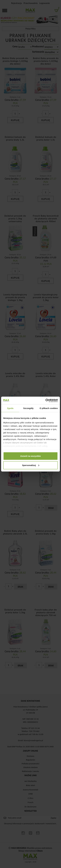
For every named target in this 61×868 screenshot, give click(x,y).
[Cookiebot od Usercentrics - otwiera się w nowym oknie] (45, 400)
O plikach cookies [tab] (49, 408)
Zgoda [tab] (10, 408)
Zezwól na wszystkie (30, 456)
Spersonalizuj (31, 465)
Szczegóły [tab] (28, 408)
